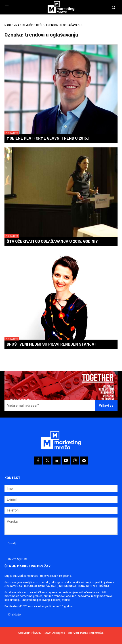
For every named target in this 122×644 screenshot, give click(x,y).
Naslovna (12, 25)
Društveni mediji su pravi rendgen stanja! (51, 344)
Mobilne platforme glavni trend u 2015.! (48, 138)
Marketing (12, 133)
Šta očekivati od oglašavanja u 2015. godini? (52, 241)
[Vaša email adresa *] (50, 405)
